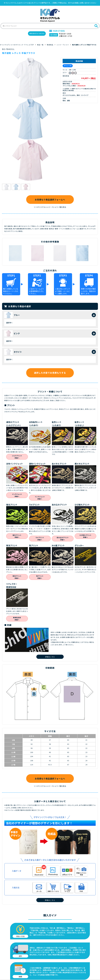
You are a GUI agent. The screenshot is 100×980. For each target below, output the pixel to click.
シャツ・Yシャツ (65, 44)
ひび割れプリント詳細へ (85, 536)
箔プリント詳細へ (40, 577)
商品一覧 (42, 44)
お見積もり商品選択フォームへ (50, 199)
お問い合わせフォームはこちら (37, 33)
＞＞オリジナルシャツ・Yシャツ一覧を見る (50, 207)
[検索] (96, 25)
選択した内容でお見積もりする (50, 373)
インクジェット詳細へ (17, 495)
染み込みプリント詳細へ (63, 539)
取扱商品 (52, 44)
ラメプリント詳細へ (40, 539)
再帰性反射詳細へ (17, 619)
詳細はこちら (50, 657)
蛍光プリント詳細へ (17, 536)
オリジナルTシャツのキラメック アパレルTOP (17, 44)
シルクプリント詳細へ (17, 457)
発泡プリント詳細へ (17, 577)
